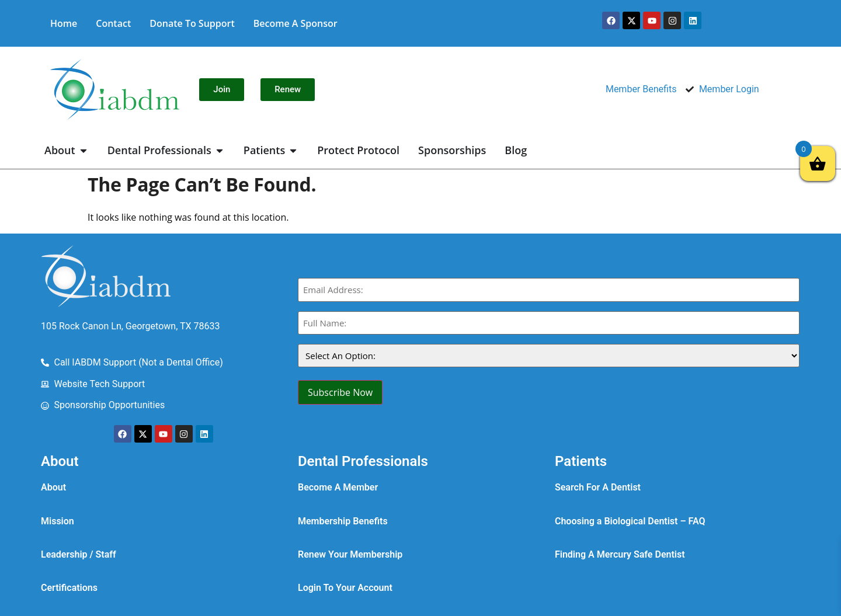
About (53, 487)
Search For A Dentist (598, 487)
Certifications (69, 588)
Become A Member (338, 487)
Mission (58, 521)
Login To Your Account (345, 588)
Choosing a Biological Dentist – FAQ (630, 521)
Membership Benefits (343, 521)
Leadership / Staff (79, 554)
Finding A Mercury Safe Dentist (620, 554)
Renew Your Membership (350, 554)
